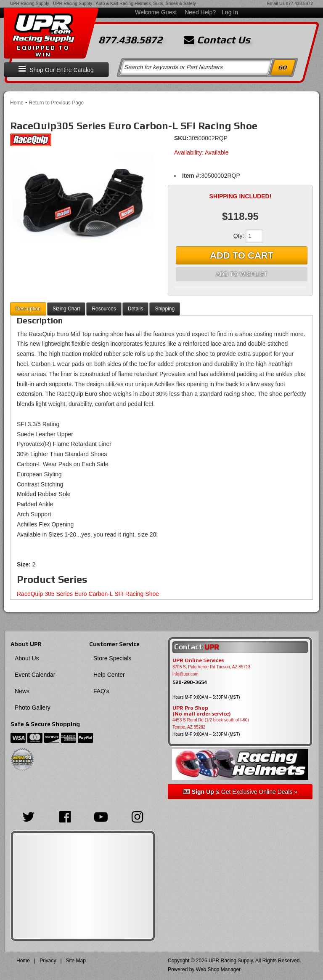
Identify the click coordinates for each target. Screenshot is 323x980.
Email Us (276, 3)
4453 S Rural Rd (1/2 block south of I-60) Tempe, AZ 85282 (211, 724)
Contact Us (217, 40)
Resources (104, 309)
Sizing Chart (66, 309)
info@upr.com (185, 674)
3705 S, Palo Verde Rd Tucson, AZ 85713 (211, 667)
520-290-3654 (190, 682)
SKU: (181, 138)
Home (17, 103)
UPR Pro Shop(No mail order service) (202, 711)
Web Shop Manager (218, 969)
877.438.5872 (299, 3)
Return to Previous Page (56, 103)
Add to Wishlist (241, 274)
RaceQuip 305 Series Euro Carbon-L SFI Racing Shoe (88, 594)
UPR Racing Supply (30, 3)
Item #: (192, 176)
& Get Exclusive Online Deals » (240, 792)
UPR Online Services (198, 660)
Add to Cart (242, 255)
